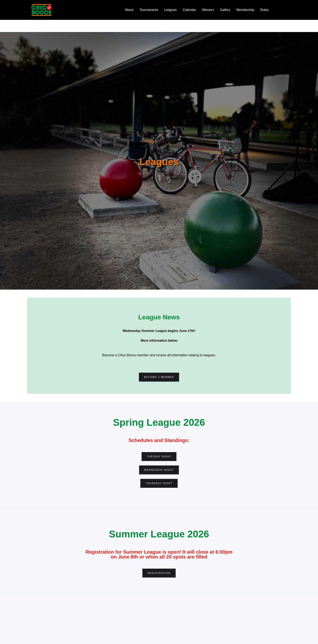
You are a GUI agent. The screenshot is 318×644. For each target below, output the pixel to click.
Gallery (225, 10)
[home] (41, 10)
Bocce (279, 10)
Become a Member (159, 377)
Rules (265, 10)
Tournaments (149, 10)
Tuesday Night (159, 457)
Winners (208, 10)
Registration (159, 573)
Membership (245, 10)
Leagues (170, 10)
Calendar (189, 10)
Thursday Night (159, 483)
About (129, 10)
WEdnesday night (159, 470)
